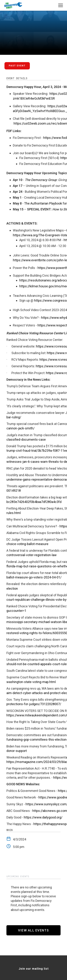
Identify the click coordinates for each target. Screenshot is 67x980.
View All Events (33, 930)
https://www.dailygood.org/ (43, 817)
